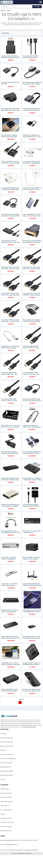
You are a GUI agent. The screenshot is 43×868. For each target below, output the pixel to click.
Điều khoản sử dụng (7, 742)
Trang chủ (3, 11)
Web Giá (31, 850)
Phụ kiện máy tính (6, 831)
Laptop (3, 814)
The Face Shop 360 (18, 850)
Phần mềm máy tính (7, 802)
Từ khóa (9, 11)
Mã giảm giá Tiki (5, 767)
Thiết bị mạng (5, 789)
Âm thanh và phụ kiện (7, 822)
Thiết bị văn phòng (6, 827)
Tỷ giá (11, 850)
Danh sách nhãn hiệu (7, 754)
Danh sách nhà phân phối (8, 759)
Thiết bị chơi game (6, 797)
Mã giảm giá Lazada (7, 771)
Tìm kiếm (37, 7)
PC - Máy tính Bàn (6, 810)
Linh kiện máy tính (6, 818)
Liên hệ (3, 779)
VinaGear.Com (21, 853)
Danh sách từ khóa (6, 763)
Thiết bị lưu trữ (5, 806)
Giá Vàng (26, 850)
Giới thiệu (3, 734)
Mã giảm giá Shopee (7, 775)
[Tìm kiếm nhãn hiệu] (17, 7)
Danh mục (4, 750)
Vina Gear (28, 853)
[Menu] (41, 2)
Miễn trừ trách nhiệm (7, 746)
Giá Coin (36, 850)
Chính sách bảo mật (7, 738)
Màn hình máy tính (6, 793)
